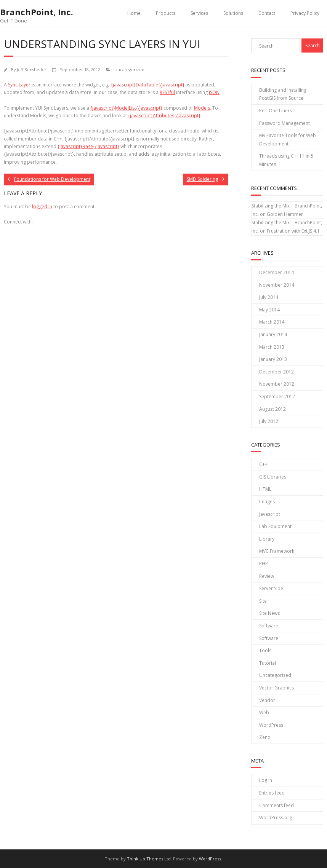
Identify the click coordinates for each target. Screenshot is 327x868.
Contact (267, 13)
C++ (263, 464)
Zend (265, 737)
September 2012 (277, 397)
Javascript (270, 514)
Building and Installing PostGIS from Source (283, 94)
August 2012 (272, 409)
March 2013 (272, 347)
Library (267, 539)
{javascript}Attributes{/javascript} (164, 116)
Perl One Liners (276, 111)
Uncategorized (129, 69)
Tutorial (268, 663)
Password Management (285, 123)
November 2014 (277, 285)
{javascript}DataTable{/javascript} (148, 85)
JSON (214, 92)
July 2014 (269, 297)
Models (202, 108)
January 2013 (273, 359)
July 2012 (269, 421)
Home (134, 13)
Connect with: (18, 222)
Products (166, 13)
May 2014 (269, 310)
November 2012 (277, 384)
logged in (42, 207)
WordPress (271, 725)
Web (264, 712)
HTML (265, 489)
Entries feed (272, 793)
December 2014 (277, 272)
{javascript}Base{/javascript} (88, 146)
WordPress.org (276, 818)
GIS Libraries (273, 477)
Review (267, 576)
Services (199, 13)
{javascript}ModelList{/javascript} (126, 108)
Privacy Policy (305, 13)
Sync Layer (19, 85)
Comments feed (277, 805)
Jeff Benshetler (32, 69)
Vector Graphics (277, 688)
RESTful (167, 92)
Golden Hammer (285, 214)
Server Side (271, 588)
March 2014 (272, 322)
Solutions (233, 13)
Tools (265, 650)
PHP (264, 564)
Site (263, 601)
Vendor (267, 700)
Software (269, 626)
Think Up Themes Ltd (149, 859)
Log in (266, 780)
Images (267, 502)
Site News (269, 613)
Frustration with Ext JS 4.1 (293, 231)
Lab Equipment (275, 526)
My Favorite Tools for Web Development (288, 140)
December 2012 (277, 372)
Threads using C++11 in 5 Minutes (286, 160)
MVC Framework (277, 551)
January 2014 (273, 334)
